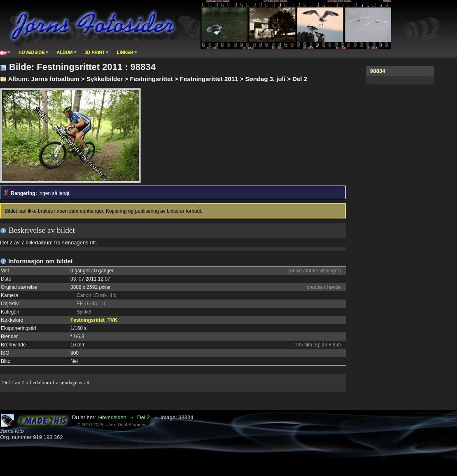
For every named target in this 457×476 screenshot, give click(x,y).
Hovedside (32, 52)
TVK (112, 320)
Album (65, 52)
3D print (95, 52)
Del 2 (143, 417)
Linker (125, 52)
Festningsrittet (87, 320)
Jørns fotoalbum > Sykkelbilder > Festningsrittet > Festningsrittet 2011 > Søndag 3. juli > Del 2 (169, 79)
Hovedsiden (112, 417)
